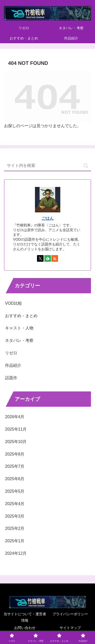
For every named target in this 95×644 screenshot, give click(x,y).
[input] (48, 166)
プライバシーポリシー (70, 614)
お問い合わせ (25, 628)
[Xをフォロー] (40, 258)
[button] (86, 166)
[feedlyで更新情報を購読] (48, 258)
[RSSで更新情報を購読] (55, 258)
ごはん (48, 218)
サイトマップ (70, 628)
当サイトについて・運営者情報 (25, 617)
